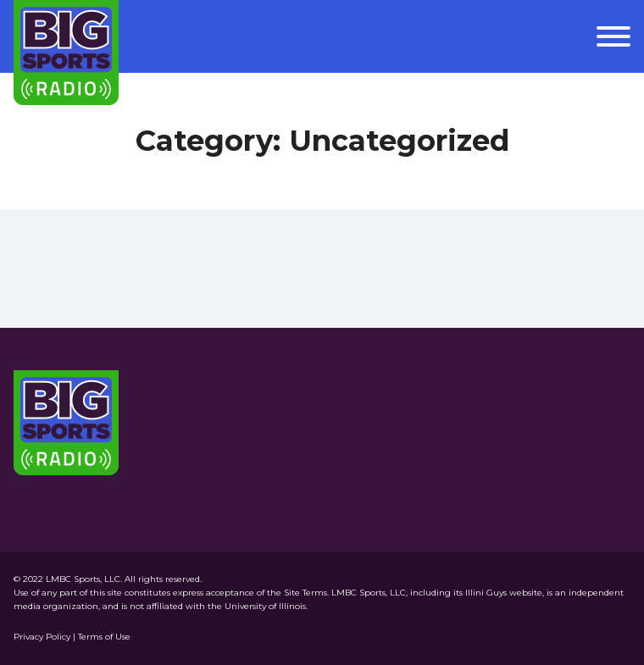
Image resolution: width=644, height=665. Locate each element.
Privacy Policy (43, 637)
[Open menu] (613, 36)
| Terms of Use (102, 637)
